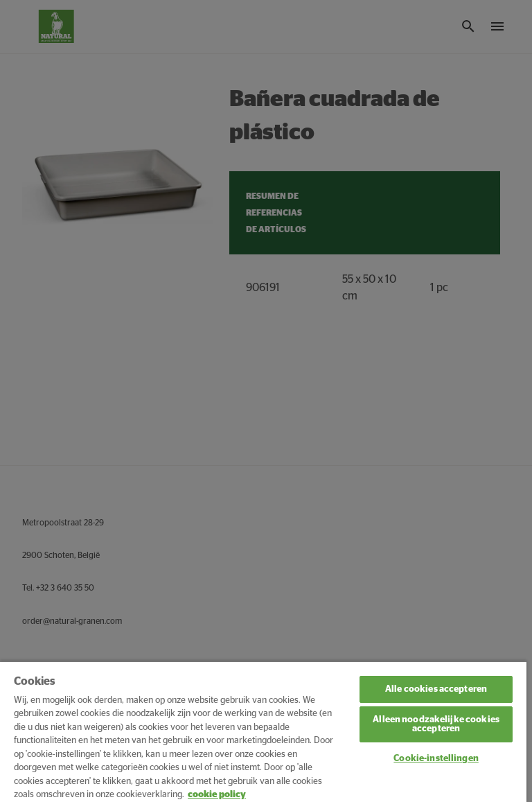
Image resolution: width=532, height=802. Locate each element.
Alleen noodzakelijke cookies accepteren (436, 724)
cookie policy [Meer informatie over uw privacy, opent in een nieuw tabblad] (217, 795)
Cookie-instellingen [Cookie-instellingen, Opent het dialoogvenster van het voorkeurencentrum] (436, 759)
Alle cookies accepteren (436, 689)
